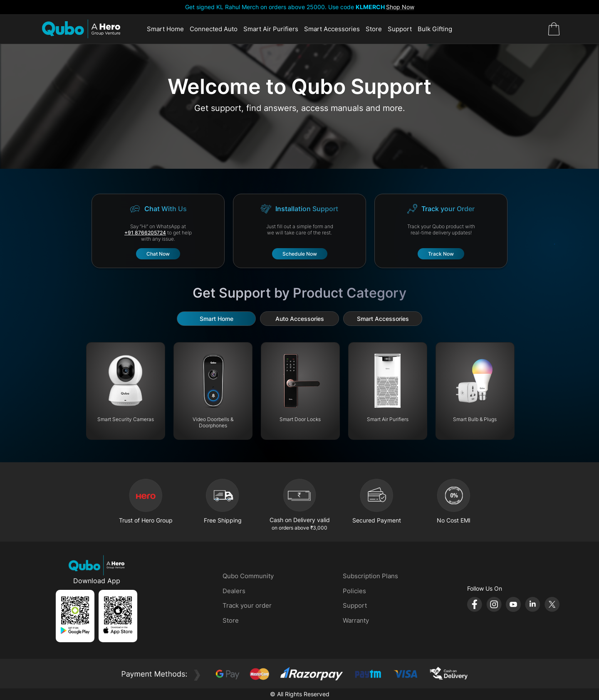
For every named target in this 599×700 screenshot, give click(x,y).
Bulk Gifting (435, 29)
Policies (354, 591)
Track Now (441, 254)
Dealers (234, 591)
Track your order (247, 605)
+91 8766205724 (145, 233)
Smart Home (165, 29)
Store (374, 29)
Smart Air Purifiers (271, 29)
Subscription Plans (370, 576)
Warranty (356, 620)
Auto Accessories (300, 319)
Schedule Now (300, 254)
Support (400, 29)
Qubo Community (248, 576)
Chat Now (158, 254)
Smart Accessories (332, 29)
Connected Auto (214, 29)
